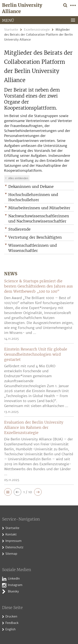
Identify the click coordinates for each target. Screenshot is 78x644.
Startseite (11, 30)
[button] (39, 187)
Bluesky (13, 591)
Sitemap (11, 554)
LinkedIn (14, 579)
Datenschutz (14, 547)
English (11, 629)
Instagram (15, 585)
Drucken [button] (11, 616)
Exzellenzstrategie (37, 30)
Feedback (12, 623)
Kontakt (11, 534)
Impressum (14, 541)
